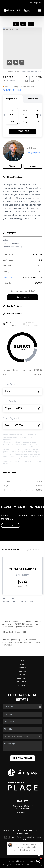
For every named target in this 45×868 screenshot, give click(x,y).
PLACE (26, 833)
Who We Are (23, 682)
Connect (22, 685)
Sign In (35, 3)
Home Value (22, 678)
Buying (23, 668)
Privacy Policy (8, 865)
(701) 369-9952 (23, 812)
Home (22, 661)
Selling (23, 671)
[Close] (41, 844)
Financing (23, 675)
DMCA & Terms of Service (24, 865)
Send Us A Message (23, 758)
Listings (22, 664)
